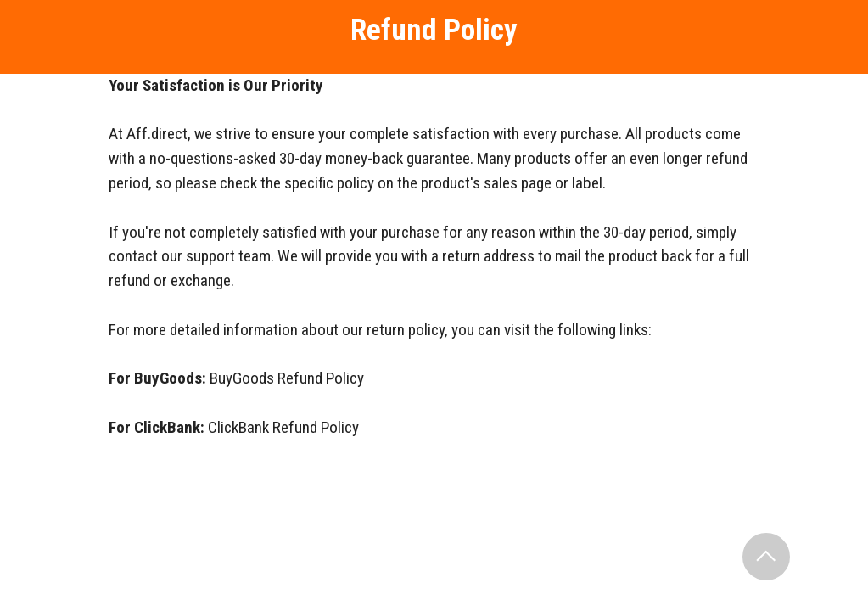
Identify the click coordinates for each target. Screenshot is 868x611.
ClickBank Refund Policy (283, 427)
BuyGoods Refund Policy (287, 378)
